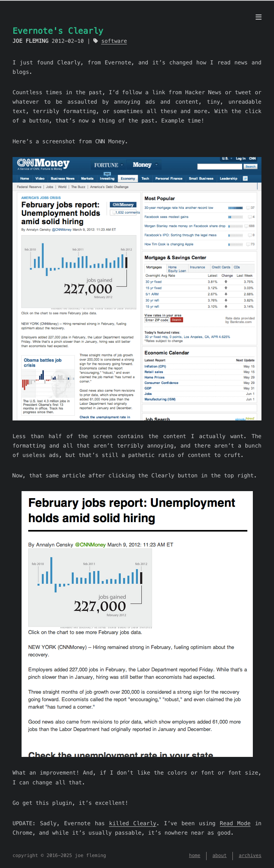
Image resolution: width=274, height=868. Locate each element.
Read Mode (235, 823)
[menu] (259, 17)
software (114, 41)
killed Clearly (133, 823)
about (220, 856)
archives (250, 856)
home (195, 856)
